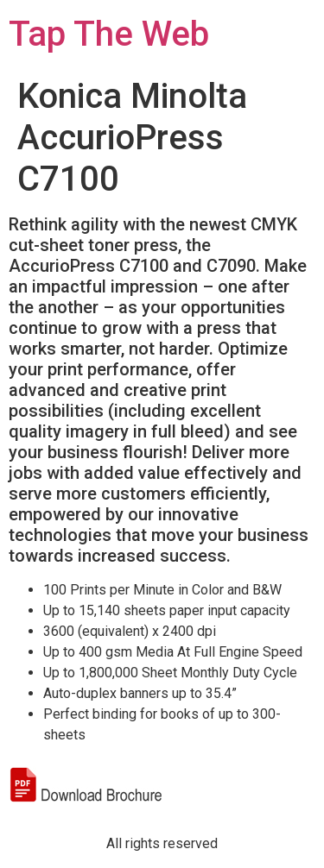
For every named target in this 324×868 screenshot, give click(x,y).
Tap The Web (109, 34)
